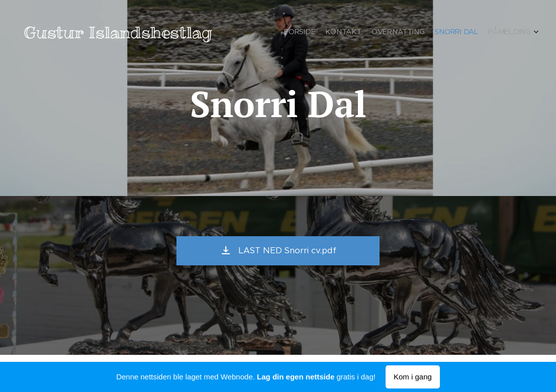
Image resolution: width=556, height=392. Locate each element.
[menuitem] (492, 33)
